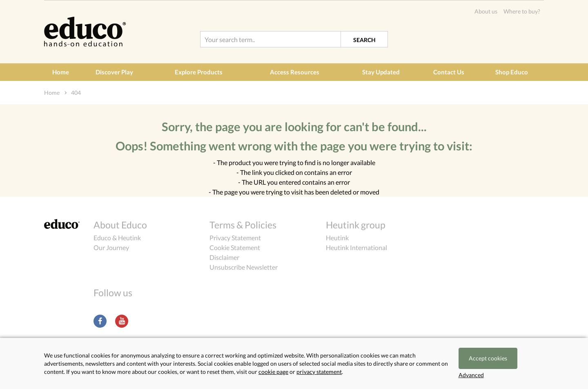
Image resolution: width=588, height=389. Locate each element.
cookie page (273, 372)
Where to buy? (522, 11)
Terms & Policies (243, 225)
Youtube (122, 321)
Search (364, 40)
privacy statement (319, 372)
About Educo (120, 225)
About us (486, 11)
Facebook (100, 321)
